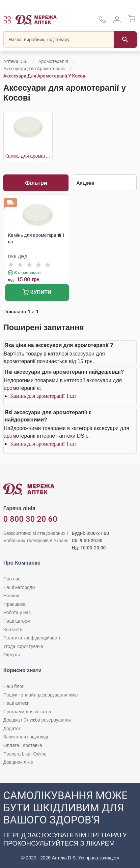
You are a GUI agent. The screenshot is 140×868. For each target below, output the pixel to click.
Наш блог (14, 686)
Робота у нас (17, 612)
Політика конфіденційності (32, 638)
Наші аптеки (16, 703)
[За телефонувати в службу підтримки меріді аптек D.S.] (102, 22)
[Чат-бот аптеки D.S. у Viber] (70, 825)
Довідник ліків (18, 762)
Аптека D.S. (15, 61)
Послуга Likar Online (25, 754)
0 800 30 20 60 (30, 519)
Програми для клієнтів (27, 712)
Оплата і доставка (23, 745)
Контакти (13, 630)
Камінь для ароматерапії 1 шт (43, 396)
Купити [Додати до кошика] (37, 293)
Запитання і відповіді (26, 737)
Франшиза (14, 604)
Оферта (12, 655)
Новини (11, 596)
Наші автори (17, 621)
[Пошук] (125, 40)
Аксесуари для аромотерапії (34, 69)
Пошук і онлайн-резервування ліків (41, 695)
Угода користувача (23, 646)
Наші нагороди (19, 587)
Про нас (12, 579)
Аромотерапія (53, 61)
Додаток (12, 728)
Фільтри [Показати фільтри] (36, 183)
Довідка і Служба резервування (37, 720)
